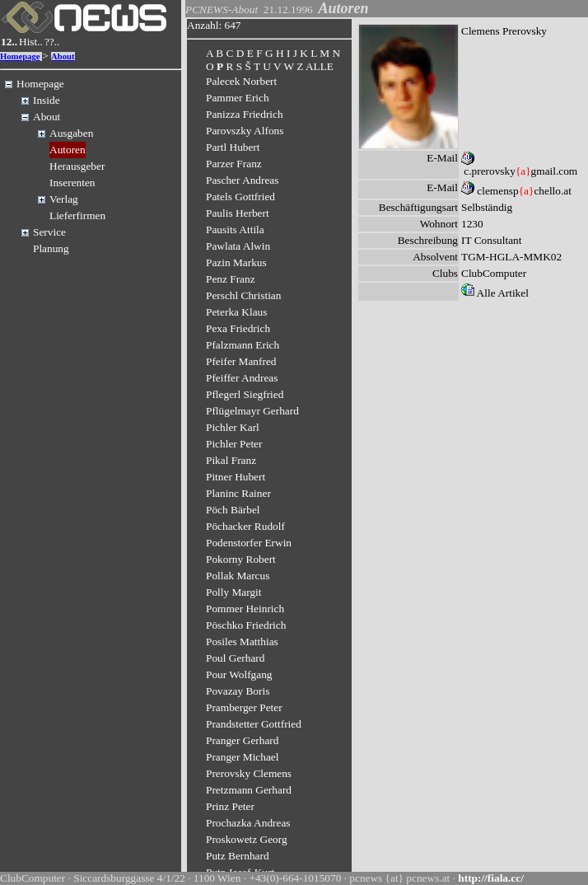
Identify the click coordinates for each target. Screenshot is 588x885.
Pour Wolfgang (239, 674)
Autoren (68, 150)
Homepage (20, 56)
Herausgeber (77, 166)
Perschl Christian (243, 295)
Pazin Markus (236, 262)
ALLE (320, 66)
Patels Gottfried (240, 197)
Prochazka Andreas (248, 823)
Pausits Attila (235, 229)
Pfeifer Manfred (241, 361)
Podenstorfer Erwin (249, 543)
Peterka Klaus (236, 312)
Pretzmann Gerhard (249, 790)
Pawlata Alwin (238, 246)
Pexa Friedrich (238, 328)
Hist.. (31, 42)
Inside (47, 100)
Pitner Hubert (236, 477)
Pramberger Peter (244, 707)
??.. (52, 42)
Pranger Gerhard (242, 740)
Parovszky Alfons (245, 131)
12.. (9, 42)
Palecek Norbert (241, 81)
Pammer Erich (238, 98)
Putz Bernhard (238, 856)
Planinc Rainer (238, 493)
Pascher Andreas (242, 180)
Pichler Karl (233, 427)
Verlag (64, 199)
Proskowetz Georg (247, 839)
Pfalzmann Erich (243, 345)
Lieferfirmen (77, 215)
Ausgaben (71, 133)
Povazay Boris (238, 691)
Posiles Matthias (242, 642)
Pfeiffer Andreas (242, 378)
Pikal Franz (231, 460)
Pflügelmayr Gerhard (252, 411)
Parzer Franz (234, 164)
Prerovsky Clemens (249, 773)
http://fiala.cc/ (491, 878)
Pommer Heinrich (245, 609)
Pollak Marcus (238, 576)
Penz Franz (231, 279)
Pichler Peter (234, 444)
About (63, 56)
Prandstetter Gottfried (254, 724)
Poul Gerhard (235, 658)
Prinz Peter (230, 806)
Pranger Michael (242, 757)
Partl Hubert (233, 147)
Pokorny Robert (241, 559)
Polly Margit (234, 592)
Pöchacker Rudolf (245, 526)
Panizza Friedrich (245, 114)
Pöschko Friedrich (246, 625)
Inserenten (72, 183)
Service (49, 232)
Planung (51, 248)
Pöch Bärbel (233, 510)
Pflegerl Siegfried (245, 394)
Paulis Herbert (238, 213)
